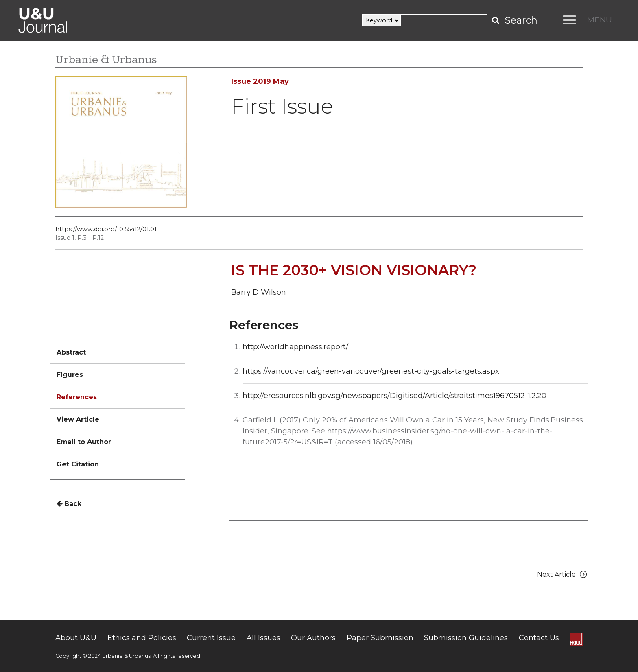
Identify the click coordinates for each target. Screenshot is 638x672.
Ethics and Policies (142, 638)
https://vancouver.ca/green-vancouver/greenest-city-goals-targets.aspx (371, 371)
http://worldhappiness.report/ (295, 347)
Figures (70, 375)
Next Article (562, 575)
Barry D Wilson (259, 292)
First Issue (282, 106)
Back (69, 504)
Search (521, 20)
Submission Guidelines (466, 638)
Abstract (71, 352)
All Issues (263, 638)
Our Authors (313, 638)
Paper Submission (380, 638)
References (77, 397)
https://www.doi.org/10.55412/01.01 (106, 229)
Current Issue (211, 638)
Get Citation (78, 464)
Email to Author (84, 442)
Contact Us (539, 638)
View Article (78, 419)
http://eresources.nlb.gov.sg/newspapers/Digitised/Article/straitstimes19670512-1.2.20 (394, 396)
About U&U (76, 638)
